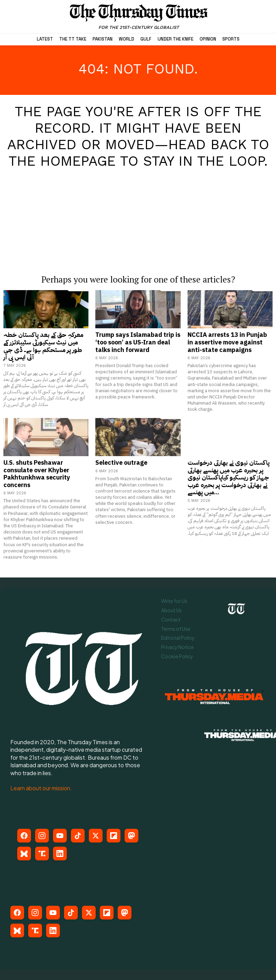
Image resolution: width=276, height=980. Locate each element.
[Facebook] (24, 836)
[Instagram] (42, 836)
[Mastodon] (131, 836)
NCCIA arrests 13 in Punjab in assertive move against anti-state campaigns (227, 342)
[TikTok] (78, 836)
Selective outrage (121, 463)
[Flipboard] (114, 836)
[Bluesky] (24, 854)
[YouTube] (60, 836)
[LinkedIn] (60, 854)
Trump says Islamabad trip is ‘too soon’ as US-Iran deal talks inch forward (138, 342)
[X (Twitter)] (96, 836)
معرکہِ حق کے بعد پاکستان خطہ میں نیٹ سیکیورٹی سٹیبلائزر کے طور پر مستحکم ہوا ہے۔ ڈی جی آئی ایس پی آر (43, 346)
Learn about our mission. (41, 788)
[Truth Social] (42, 854)
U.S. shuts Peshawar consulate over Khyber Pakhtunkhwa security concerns (37, 474)
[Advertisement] (138, 214)
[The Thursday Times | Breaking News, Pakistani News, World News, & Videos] (139, 16)
